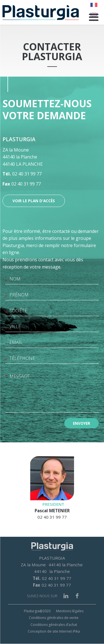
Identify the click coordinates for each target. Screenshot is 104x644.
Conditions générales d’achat (54, 625)
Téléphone (6, 361)
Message (6, 377)
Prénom (6, 297)
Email (6, 345)
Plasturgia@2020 (37, 611)
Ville (6, 329)
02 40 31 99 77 (27, 174)
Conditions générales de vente (54, 618)
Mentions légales (70, 611)
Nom (6, 281)
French (94, 5)
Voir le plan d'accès (34, 201)
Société (6, 313)
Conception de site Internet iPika (54, 631)
